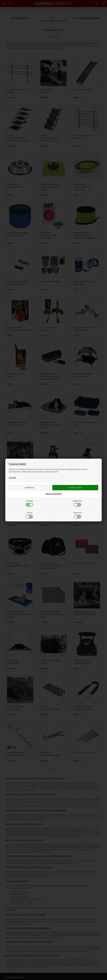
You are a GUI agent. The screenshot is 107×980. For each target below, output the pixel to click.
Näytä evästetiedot (53, 494)
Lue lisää (12, 478)
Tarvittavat (29, 503)
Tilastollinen (78, 515)
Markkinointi (78, 503)
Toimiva (29, 515)
